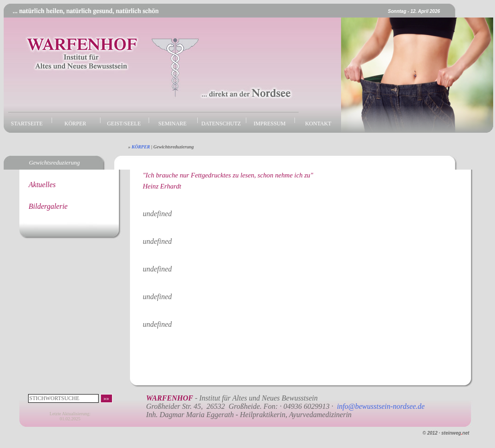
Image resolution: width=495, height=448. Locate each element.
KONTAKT (318, 124)
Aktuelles (42, 185)
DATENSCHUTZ (221, 124)
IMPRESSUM (269, 124)
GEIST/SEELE (124, 124)
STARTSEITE (27, 124)
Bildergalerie (48, 206)
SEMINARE (173, 124)
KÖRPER (75, 124)
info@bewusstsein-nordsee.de (381, 406)
